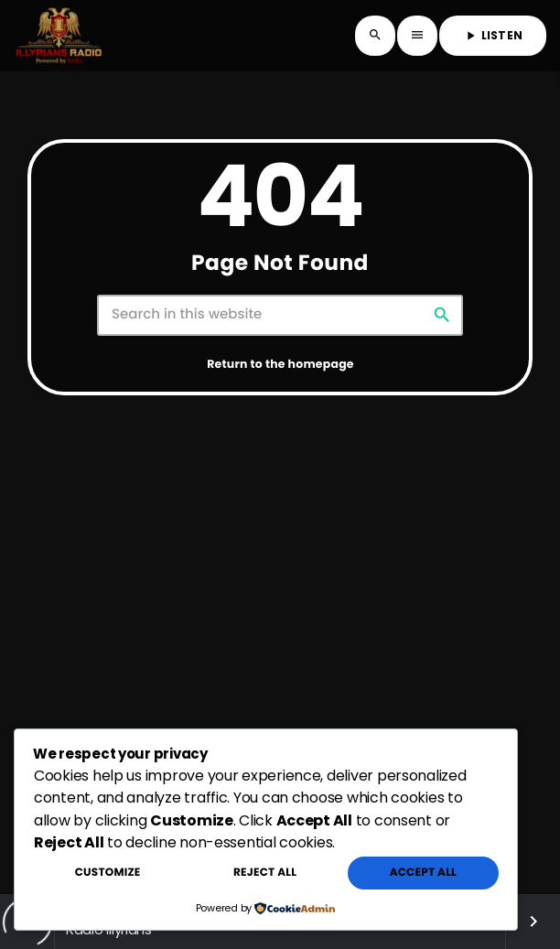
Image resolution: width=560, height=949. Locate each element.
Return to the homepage (280, 365)
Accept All (423, 873)
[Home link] (59, 36)
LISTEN (493, 35)
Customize (108, 873)
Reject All (265, 873)
